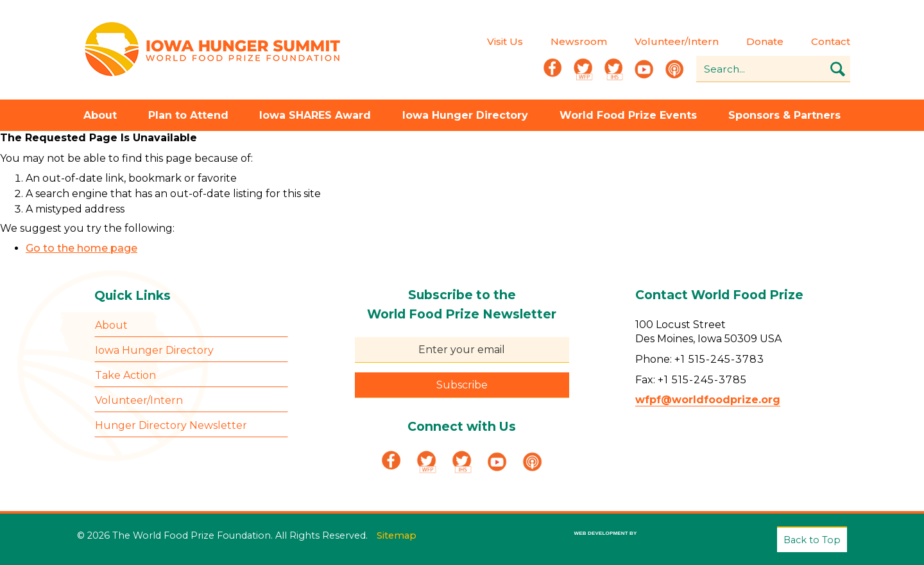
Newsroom (579, 41)
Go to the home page (81, 248)
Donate (765, 41)
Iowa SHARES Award (315, 115)
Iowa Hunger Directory (465, 115)
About (100, 115)
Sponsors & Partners (784, 115)
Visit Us (505, 41)
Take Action (125, 375)
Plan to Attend (188, 115)
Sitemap (397, 535)
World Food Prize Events (628, 115)
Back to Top (812, 540)
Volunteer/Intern (677, 41)
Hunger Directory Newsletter (171, 425)
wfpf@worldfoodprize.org (708, 400)
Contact (831, 41)
